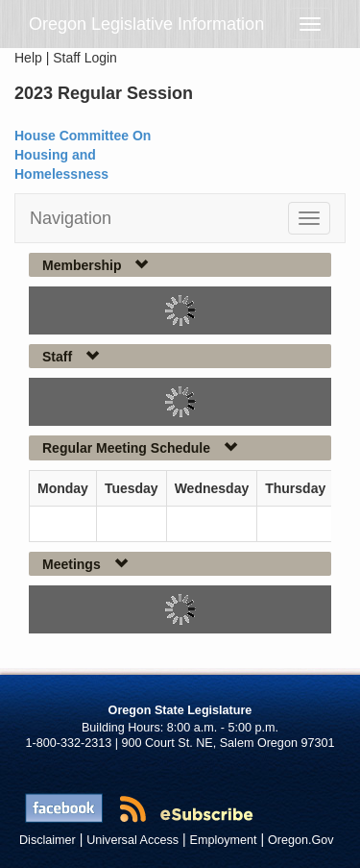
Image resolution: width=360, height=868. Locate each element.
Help (28, 58)
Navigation (71, 218)
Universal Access (132, 840)
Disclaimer (48, 840)
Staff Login (85, 58)
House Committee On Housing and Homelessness (83, 155)
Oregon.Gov (301, 840)
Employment (224, 840)
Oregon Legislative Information (146, 24)
